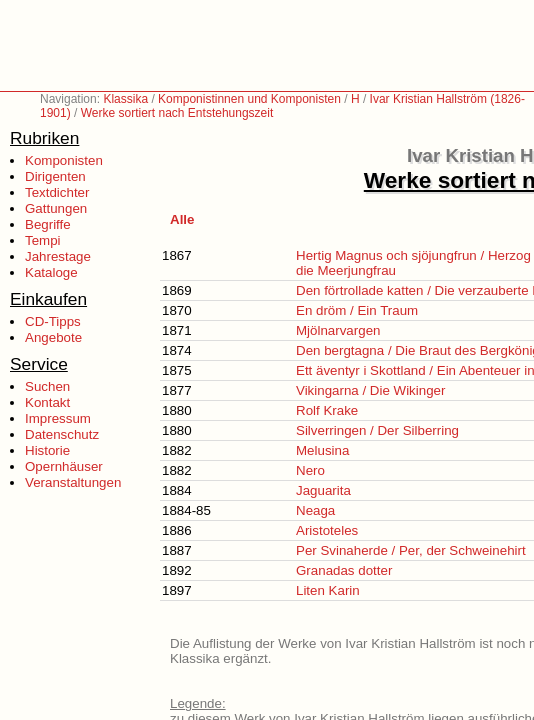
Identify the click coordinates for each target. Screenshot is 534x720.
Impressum (58, 418)
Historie (47, 450)
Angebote (53, 337)
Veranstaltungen (73, 482)
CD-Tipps (53, 321)
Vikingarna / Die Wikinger (370, 390)
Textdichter (57, 192)
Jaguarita (323, 490)
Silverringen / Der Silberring (377, 430)
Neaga (315, 510)
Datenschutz (62, 434)
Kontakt (47, 402)
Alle (182, 219)
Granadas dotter (344, 570)
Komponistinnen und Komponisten (249, 99)
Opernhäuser (64, 466)
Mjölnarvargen (338, 330)
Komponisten (64, 160)
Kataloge (51, 272)
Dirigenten (55, 176)
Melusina (322, 450)
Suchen (47, 386)
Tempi (43, 240)
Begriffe (48, 224)
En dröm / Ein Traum (357, 310)
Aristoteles (327, 530)
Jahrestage (58, 256)
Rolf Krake (327, 410)
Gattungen (56, 208)
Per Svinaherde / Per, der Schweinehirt (411, 550)
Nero (310, 470)
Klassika (125, 99)
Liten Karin (328, 590)
